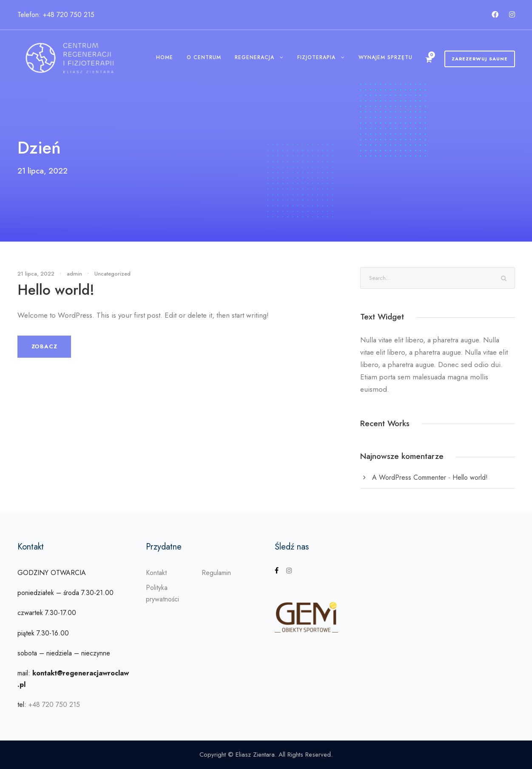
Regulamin (216, 573)
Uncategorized (112, 274)
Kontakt (156, 573)
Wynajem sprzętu (385, 57)
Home (165, 57)
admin (74, 274)
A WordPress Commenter (409, 477)
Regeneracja (255, 57)
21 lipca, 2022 (36, 274)
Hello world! (56, 290)
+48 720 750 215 (54, 705)
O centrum (204, 57)
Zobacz (44, 346)
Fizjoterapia (316, 57)
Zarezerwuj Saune (480, 59)
